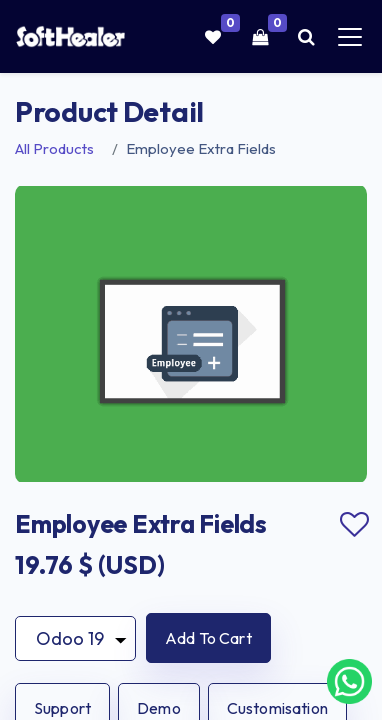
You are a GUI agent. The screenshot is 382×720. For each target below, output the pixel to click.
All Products (54, 148)
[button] (208, 638)
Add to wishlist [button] (354, 525)
